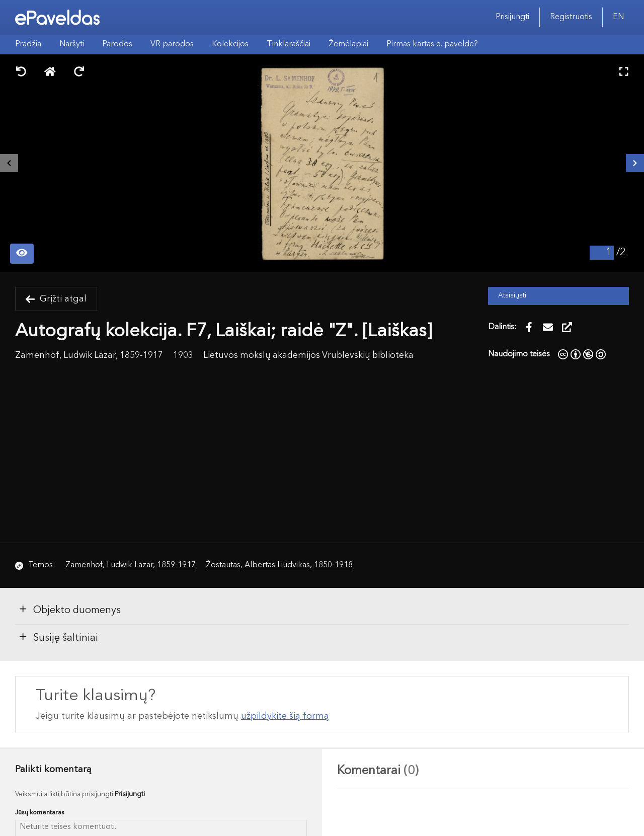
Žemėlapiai (348, 44)
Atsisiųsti (512, 296)
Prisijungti (512, 17)
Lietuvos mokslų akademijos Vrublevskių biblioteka (308, 356)
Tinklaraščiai (289, 44)
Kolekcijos (230, 44)
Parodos (117, 44)
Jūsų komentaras (40, 813)
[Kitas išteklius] (635, 163)
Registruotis (571, 17)
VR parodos (172, 44)
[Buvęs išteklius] (9, 163)
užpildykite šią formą (285, 716)
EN (618, 17)
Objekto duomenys (69, 610)
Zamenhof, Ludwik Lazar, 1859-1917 (131, 565)
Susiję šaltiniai (58, 637)
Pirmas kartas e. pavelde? (432, 44)
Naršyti (72, 44)
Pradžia (28, 44)
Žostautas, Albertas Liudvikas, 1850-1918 (279, 565)
